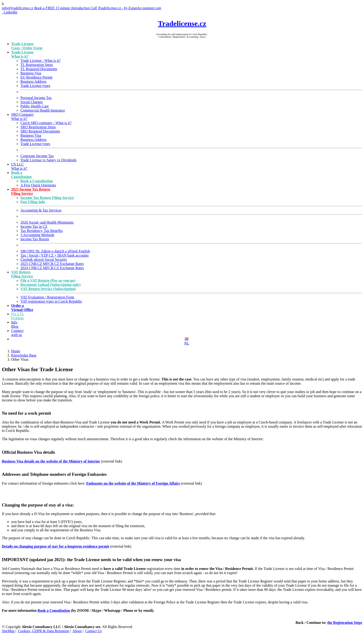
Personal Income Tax (36, 98)
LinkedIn (10, 12)
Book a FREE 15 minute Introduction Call (65, 8)
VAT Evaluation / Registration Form (47, 297)
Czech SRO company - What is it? (46, 123)
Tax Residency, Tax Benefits (42, 231)
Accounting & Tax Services (41, 210)
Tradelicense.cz (182, 23)
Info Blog (15, 324)
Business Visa (31, 73)
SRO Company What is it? (22, 117)
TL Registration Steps (37, 65)
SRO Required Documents (40, 131)
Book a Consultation (54, 610)
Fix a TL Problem (18, 316)
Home (16, 351)
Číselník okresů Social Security (44, 260)
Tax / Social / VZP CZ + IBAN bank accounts (55, 255)
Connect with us (17, 333)
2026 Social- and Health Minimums (47, 222)
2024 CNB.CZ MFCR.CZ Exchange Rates (52, 268)
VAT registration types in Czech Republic (51, 301)
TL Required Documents (39, 69)
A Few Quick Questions (38, 185)
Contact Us (94, 631)
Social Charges (32, 102)
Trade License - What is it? (41, 61)
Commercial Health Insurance (43, 110)
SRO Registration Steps (38, 127)
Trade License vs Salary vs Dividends (49, 160)
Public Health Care (35, 106)
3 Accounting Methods (37, 235)
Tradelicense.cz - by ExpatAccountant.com (130, 8)
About (77, 631)
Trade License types (35, 86)
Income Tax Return (35, 239)
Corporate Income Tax (37, 156)
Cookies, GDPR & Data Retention (43, 631)
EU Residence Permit (36, 77)
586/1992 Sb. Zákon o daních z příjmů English (55, 251)
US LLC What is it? (19, 166)
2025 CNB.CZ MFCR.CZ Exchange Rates (52, 264)
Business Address (33, 81)
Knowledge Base (24, 355)
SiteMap (8, 631)
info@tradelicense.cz (18, 8)
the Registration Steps (345, 623)
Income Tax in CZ (34, 227)
